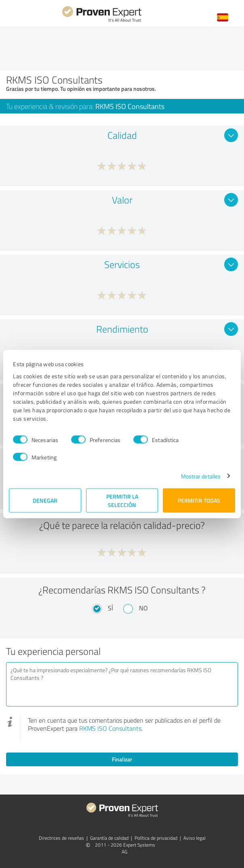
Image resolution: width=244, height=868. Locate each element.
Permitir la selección (122, 500)
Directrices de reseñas (61, 838)
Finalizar (122, 759)
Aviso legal (195, 838)
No (143, 608)
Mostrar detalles (201, 476)
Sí (110, 608)
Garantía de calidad (109, 838)
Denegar (45, 500)
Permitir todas (199, 500)
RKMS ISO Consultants (110, 728)
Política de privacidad (156, 838)
